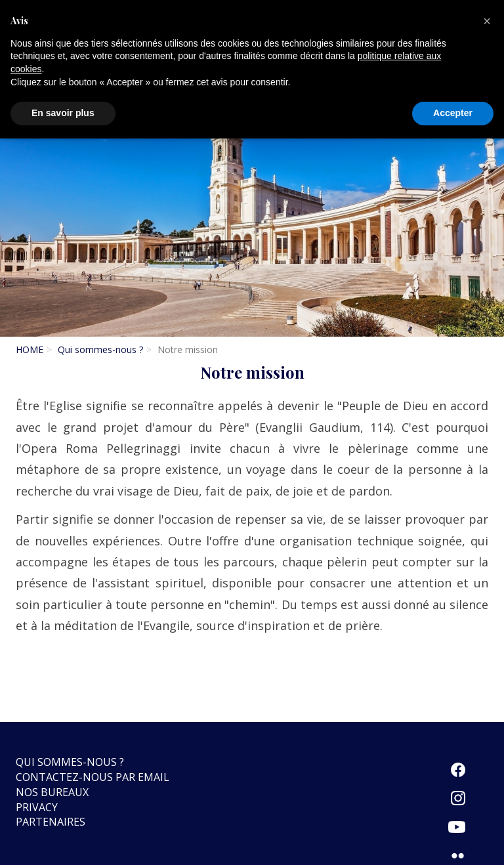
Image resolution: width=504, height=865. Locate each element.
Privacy (37, 807)
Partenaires (51, 822)
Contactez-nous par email (93, 777)
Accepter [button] (453, 113)
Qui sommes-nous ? (100, 349)
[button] (487, 21)
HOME (30, 349)
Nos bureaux (52, 792)
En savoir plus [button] (63, 113)
